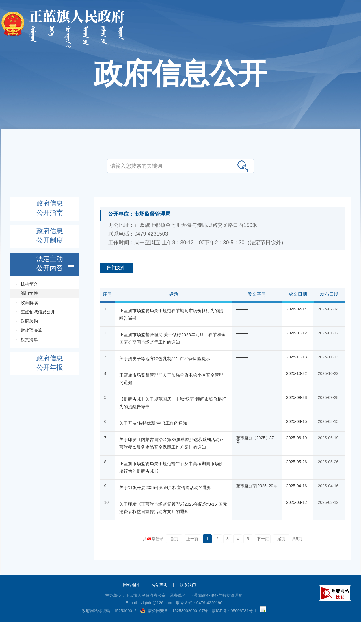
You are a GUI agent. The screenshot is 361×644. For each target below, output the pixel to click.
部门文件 (29, 293)
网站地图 (131, 585)
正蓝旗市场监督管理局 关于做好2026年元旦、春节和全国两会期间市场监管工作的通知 (172, 338)
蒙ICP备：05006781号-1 (234, 611)
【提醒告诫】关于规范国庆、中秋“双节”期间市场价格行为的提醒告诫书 (173, 403)
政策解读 (29, 302)
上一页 (192, 539)
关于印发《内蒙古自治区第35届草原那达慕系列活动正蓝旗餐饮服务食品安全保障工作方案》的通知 (172, 443)
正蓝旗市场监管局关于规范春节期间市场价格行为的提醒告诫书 (171, 314)
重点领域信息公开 (38, 312)
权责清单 (29, 339)
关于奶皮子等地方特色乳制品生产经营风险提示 (165, 359)
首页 (174, 539)
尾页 (281, 539)
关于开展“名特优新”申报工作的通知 (153, 423)
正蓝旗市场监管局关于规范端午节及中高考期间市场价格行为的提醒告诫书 (171, 467)
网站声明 (159, 585)
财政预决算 (31, 330)
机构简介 (29, 284)
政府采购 (29, 321)
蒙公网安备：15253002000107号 (178, 611)
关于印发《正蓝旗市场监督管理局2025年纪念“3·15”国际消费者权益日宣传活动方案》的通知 (173, 508)
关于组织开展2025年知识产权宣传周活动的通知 (165, 487)
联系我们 (188, 585)
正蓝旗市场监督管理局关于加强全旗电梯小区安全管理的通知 (171, 379)
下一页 (263, 539)
